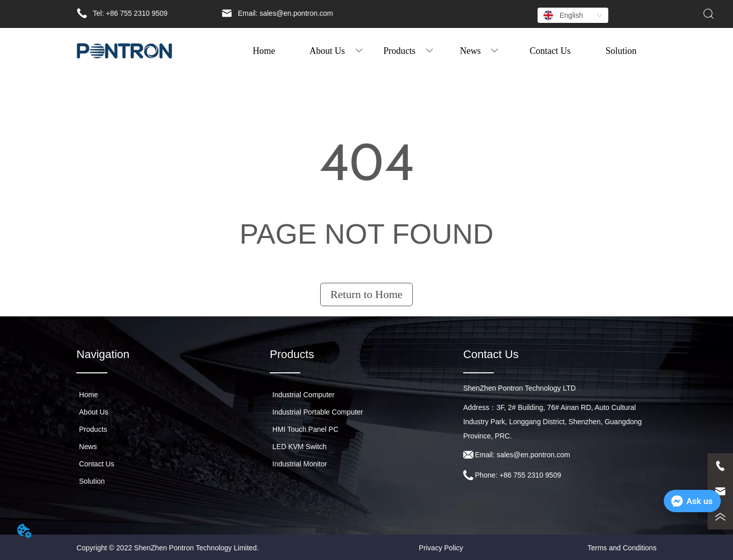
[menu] (443, 51)
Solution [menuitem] (621, 51)
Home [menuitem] (264, 51)
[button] (336, 51)
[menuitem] (336, 51)
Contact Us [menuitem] (551, 51)
